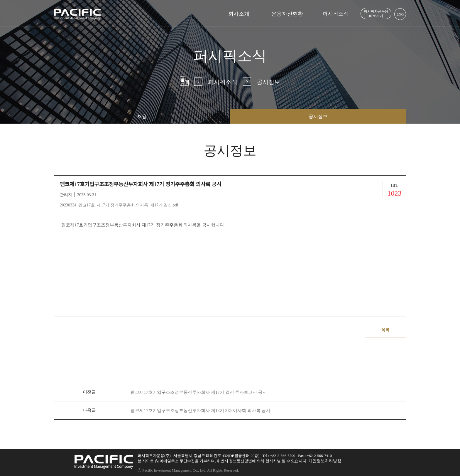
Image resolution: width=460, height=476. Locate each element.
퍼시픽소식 (336, 14)
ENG (400, 14)
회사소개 (239, 14)
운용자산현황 (287, 14)
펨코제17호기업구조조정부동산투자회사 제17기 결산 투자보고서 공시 (199, 392)
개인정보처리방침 (325, 461)
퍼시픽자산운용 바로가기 (376, 14)
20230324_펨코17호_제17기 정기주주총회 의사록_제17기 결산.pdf (119, 205)
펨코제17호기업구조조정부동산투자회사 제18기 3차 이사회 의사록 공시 (200, 411)
